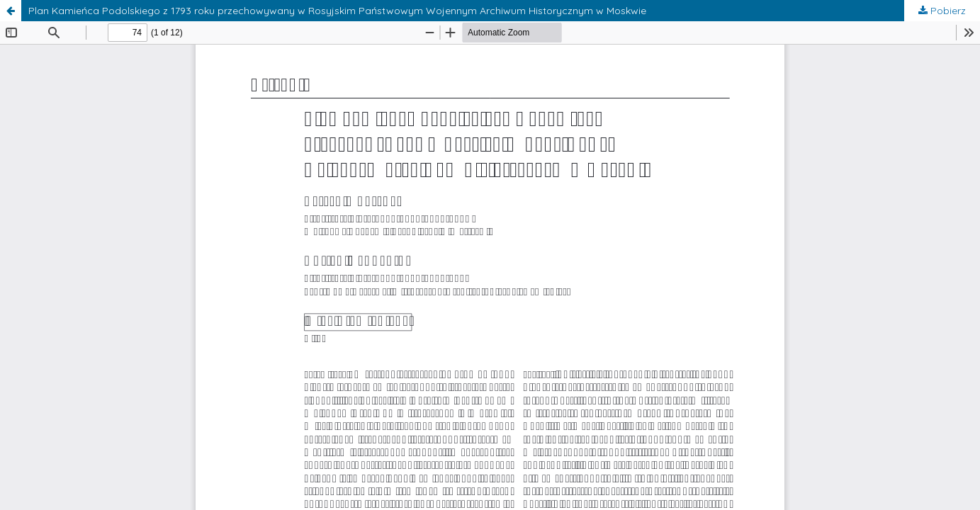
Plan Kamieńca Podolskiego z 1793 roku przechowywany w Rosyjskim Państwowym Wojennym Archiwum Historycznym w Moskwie (337, 11)
